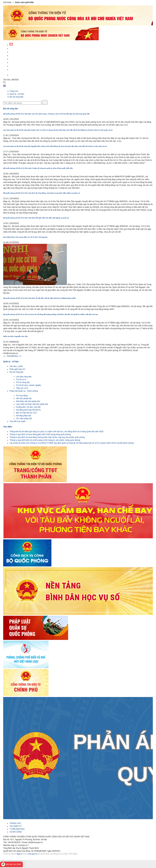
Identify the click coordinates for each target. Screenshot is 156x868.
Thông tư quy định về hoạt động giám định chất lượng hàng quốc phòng (40, 434)
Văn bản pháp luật (24, 398)
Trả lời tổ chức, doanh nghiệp (28, 385)
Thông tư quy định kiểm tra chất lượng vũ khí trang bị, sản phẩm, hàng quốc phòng (45, 440)
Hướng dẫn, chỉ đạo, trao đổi (28, 407)
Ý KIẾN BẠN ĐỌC (17, 829)
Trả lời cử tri (21, 380)
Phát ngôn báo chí (17, 369)
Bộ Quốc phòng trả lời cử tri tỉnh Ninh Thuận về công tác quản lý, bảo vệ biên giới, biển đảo (38, 168)
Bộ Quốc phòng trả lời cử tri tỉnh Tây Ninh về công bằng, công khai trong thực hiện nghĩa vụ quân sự (41, 193)
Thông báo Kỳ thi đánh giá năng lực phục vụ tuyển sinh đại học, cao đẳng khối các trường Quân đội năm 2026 (56, 432)
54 (16, 356)
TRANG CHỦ (15, 823)
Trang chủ (14, 91)
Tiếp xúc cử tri (22, 388)
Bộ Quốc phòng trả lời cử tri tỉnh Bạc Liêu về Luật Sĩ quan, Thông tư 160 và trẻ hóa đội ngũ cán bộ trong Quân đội (46, 114)
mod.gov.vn (33, 854)
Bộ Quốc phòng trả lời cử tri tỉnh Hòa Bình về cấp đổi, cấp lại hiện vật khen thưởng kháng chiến (39, 298)
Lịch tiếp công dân (24, 377)
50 (8, 356)
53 (14, 356)
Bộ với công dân (16, 97)
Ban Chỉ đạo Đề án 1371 (26, 413)
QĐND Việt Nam (17, 52)
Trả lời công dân (23, 382)
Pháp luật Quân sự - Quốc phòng (24, 391)
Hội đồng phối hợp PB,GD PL (28, 410)
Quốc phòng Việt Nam (20, 55)
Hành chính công (18, 62)
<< (4, 356)
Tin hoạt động (22, 396)
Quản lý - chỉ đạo (18, 59)
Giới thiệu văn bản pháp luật (28, 401)
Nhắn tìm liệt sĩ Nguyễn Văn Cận (16, 336)
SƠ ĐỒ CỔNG (16, 832)
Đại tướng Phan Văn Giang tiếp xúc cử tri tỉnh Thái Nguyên (25, 237)
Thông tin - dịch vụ (19, 69)
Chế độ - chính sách (19, 66)
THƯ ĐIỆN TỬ (16, 826)
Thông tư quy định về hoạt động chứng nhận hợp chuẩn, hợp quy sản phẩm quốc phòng (47, 437)
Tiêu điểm (8, 427)
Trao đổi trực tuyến (18, 421)
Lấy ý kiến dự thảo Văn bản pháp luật (32, 404)
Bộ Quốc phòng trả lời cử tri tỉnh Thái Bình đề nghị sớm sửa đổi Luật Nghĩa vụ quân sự (36, 218)
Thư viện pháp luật (24, 418)
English (13, 75)
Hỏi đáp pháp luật (23, 416)
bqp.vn (20, 854)
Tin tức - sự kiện (18, 48)
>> (20, 356)
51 (10, 356)
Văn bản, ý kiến (16, 366)
